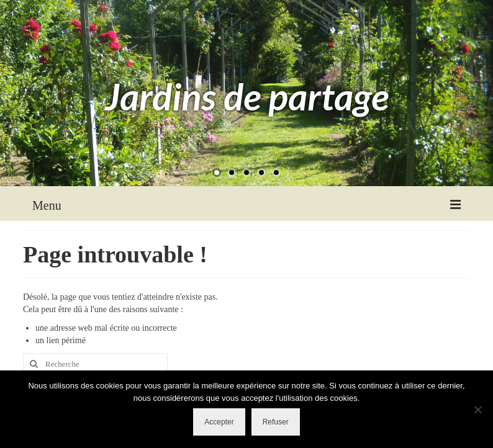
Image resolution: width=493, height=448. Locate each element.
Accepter (219, 422)
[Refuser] (477, 410)
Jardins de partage (247, 96)
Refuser (276, 422)
